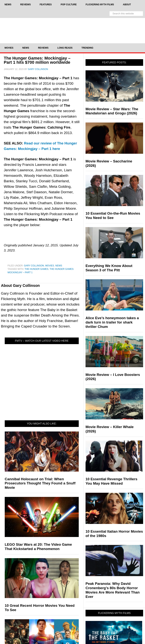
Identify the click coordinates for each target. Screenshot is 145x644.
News (59, 266)
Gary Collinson (34, 266)
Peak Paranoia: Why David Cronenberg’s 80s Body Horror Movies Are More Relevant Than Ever (113, 590)
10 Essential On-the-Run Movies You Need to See (113, 216)
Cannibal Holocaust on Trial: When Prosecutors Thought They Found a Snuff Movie (40, 483)
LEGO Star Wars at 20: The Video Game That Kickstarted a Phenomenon (38, 547)
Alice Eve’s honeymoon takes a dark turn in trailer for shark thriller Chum (112, 322)
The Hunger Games (36, 269)
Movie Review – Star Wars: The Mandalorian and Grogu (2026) (112, 111)
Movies (50, 266)
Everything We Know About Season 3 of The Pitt (109, 268)
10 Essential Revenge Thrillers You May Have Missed (111, 481)
